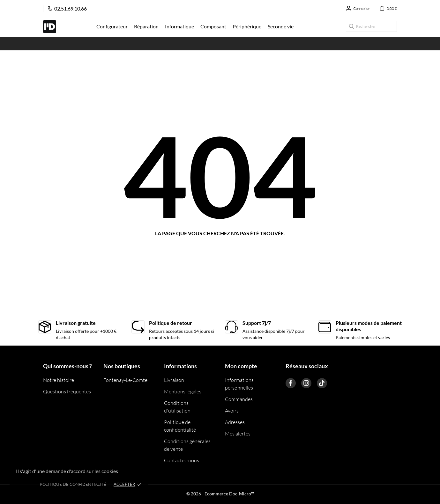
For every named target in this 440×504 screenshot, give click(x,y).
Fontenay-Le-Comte (125, 380)
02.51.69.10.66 (67, 8)
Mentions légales (183, 391)
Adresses (235, 422)
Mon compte (241, 366)
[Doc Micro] (65, 27)
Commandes (239, 399)
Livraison (174, 380)
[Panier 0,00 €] (386, 9)
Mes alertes (238, 434)
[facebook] (291, 383)
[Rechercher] (371, 26)
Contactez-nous (182, 460)
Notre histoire (59, 380)
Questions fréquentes (67, 391)
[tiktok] (322, 383)
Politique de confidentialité (73, 484)
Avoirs (232, 411)
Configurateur (112, 26)
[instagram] (306, 383)
